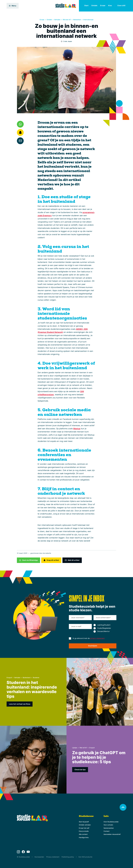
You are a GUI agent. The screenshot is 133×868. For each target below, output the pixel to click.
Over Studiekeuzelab (111, 822)
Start (86, 6)
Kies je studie (84, 831)
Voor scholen (108, 825)
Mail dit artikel (74, 560)
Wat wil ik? (83, 748)
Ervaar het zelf (84, 828)
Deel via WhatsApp (30, 560)
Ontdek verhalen (85, 825)
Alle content (83, 834)
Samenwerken (109, 828)
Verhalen (57, 20)
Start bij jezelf (84, 822)
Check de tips (80, 770)
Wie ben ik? (67, 20)
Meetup (77, 429)
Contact (106, 831)
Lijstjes (75, 748)
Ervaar (103, 6)
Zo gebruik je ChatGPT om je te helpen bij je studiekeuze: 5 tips (99, 757)
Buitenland (27, 678)
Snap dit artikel (53, 560)
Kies (110, 6)
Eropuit (9, 678)
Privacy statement (53, 857)
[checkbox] (105, 628)
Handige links (84, 837)
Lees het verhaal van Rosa (20, 704)
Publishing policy (68, 857)
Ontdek (94, 6)
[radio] (105, 625)
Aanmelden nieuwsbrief (112, 834)
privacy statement (97, 638)
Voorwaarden (39, 857)
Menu (13, 6)
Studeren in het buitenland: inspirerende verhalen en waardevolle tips (32, 689)
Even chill (121, 6)
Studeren (36, 678)
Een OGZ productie (85, 857)
